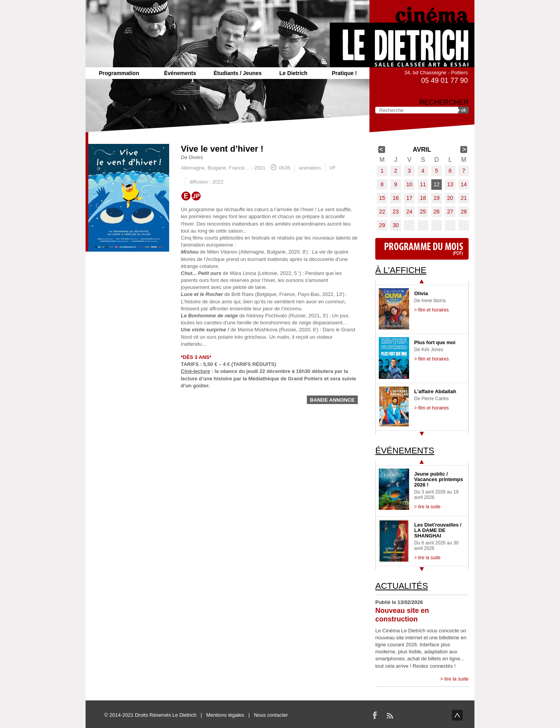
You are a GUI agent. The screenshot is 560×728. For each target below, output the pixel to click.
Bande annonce (332, 400)
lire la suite (457, 679)
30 (396, 225)
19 (437, 198)
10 (409, 184)
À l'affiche (401, 270)
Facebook (375, 715)
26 (437, 212)
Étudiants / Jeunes (238, 73)
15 (382, 198)
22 (382, 212)
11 (423, 184)
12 (437, 184)
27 (450, 212)
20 (450, 198)
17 (409, 198)
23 (396, 212)
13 (450, 184)
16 (396, 198)
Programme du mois (422, 249)
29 (382, 225)
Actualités (402, 586)
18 (423, 198)
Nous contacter (271, 715)
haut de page (457, 715)
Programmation (119, 73)
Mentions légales (225, 715)
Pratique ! (344, 73)
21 (464, 198)
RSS (390, 715)
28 (464, 212)
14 (464, 184)
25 (423, 212)
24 (409, 212)
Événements (180, 73)
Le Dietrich (293, 73)
